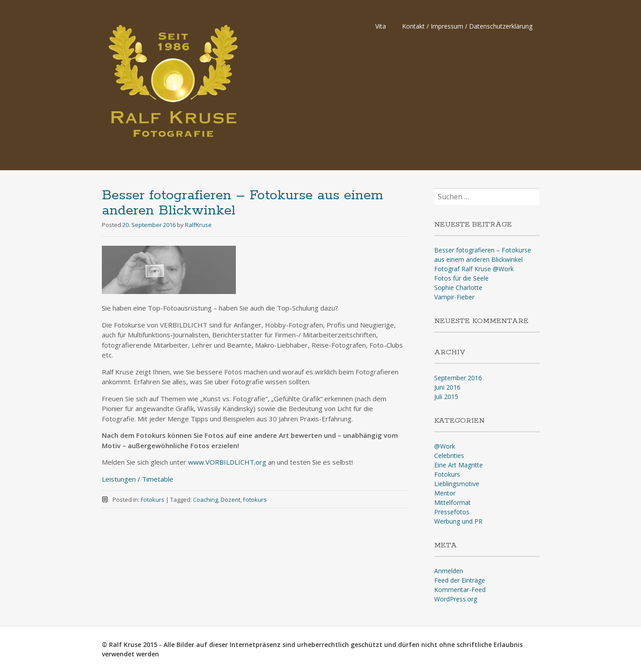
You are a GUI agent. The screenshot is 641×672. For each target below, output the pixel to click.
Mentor (445, 493)
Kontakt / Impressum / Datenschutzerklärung (467, 26)
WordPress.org (456, 599)
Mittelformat (452, 502)
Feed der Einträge (460, 580)
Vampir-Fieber (454, 297)
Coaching (205, 500)
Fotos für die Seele (461, 278)
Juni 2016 (447, 387)
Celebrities (449, 456)
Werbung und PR (458, 521)
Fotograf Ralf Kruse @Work (474, 269)
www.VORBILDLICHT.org (227, 462)
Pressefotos (452, 512)
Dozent (230, 500)
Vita (381, 26)
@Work (445, 446)
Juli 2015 (446, 397)
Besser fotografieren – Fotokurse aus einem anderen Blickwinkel (242, 203)
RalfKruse (198, 225)
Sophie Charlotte (458, 288)
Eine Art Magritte (459, 465)
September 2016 (458, 378)
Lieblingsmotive (457, 484)
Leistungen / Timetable (138, 479)
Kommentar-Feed (460, 590)
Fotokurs (153, 500)
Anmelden (449, 571)
